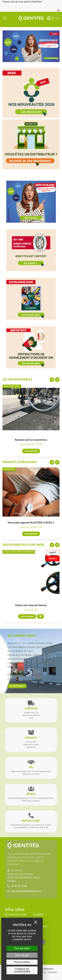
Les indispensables (17, 379)
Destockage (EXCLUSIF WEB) (23, 545)
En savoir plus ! (17, 686)
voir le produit (31, 451)
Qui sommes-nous (16, 914)
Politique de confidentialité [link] (22, 970)
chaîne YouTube (27, 678)
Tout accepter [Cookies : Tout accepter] (22, 948)
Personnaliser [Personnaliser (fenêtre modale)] (22, 962)
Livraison (38, 914)
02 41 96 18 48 (19, 886)
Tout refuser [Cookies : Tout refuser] (22, 955)
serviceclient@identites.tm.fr (26, 891)
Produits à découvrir (20, 462)
